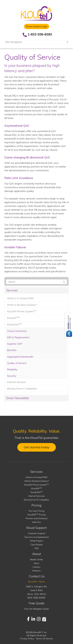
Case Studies (37, 545)
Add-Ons (36, 522)
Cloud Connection (17, 331)
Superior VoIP (15, 344)
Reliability (12, 369)
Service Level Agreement (37, 537)
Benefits (12, 350)
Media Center (37, 559)
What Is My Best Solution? (22, 305)
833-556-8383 (36, 598)
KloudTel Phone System (22, 311)
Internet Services (16, 382)
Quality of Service (17, 363)
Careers (36, 567)
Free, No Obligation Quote (37, 609)
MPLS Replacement (18, 337)
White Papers (37, 541)
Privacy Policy (27, 639)
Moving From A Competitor (22, 389)
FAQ (37, 548)
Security (12, 376)
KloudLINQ (14, 324)
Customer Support (37, 533)
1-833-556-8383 (40, 34)
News (37, 563)
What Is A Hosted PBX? (21, 298)
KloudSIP (13, 318)
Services (12, 290)
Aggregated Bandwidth (20, 357)
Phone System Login (37, 26)
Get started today (37, 447)
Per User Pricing (36, 511)
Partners (36, 571)
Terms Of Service (44, 639)
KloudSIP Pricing (37, 515)
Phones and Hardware (37, 518)
